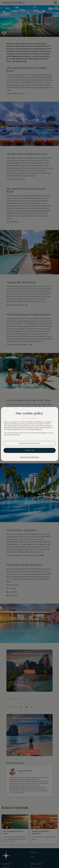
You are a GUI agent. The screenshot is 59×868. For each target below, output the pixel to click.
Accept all (30, 450)
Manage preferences (30, 457)
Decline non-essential (29, 443)
